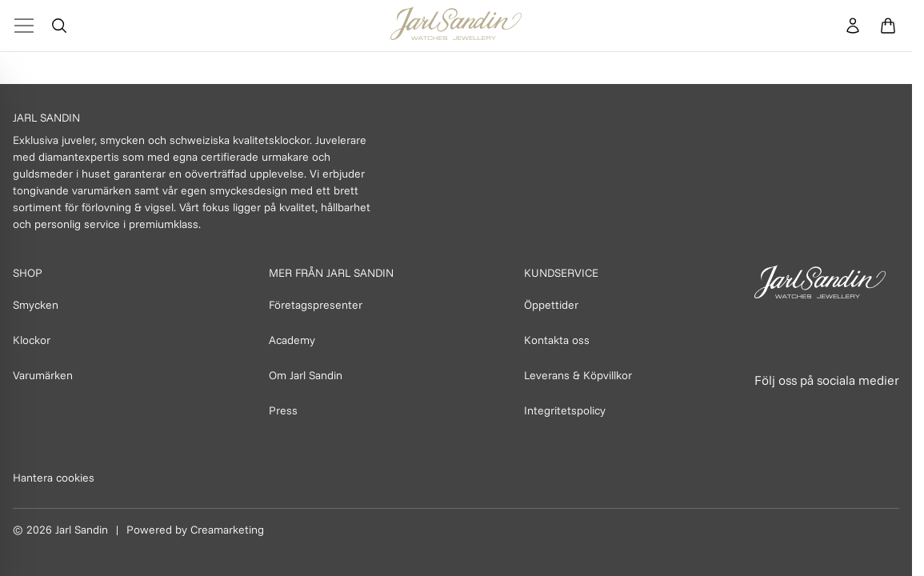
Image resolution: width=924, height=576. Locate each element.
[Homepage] (456, 26)
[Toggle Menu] (24, 26)
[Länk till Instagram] (803, 410)
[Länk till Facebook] (768, 410)
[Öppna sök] (59, 26)
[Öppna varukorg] (888, 26)
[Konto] (853, 26)
